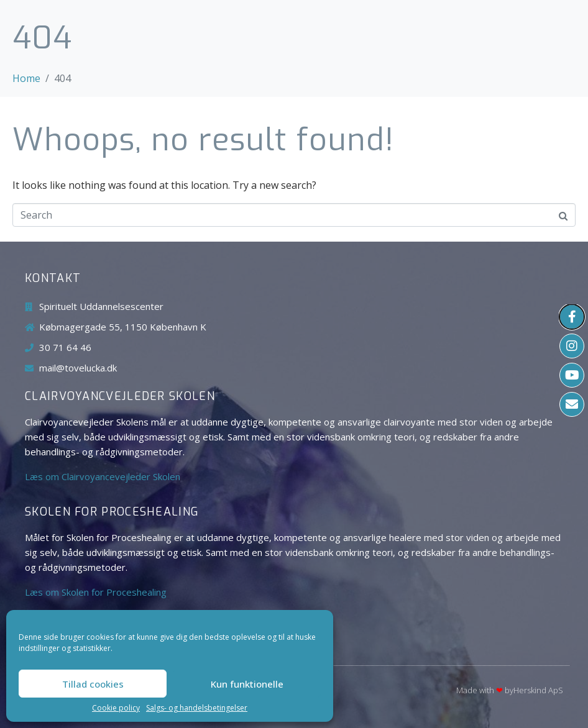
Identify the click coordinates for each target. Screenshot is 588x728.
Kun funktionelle (247, 684)
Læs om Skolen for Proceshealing (96, 592)
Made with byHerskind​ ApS (510, 690)
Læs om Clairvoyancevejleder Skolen (103, 476)
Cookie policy (116, 708)
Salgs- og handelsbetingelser (197, 708)
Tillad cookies (93, 684)
